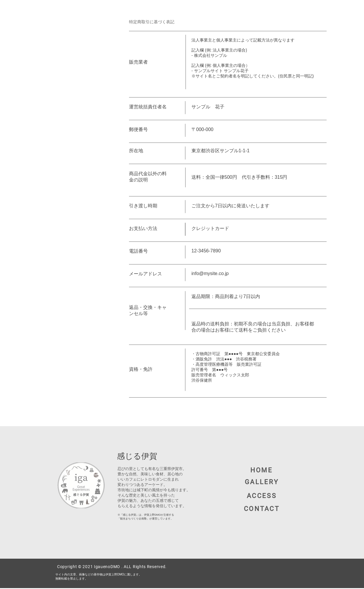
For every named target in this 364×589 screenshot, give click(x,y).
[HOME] (262, 470)
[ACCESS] (262, 496)
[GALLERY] (262, 482)
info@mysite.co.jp (210, 273)
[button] (262, 509)
